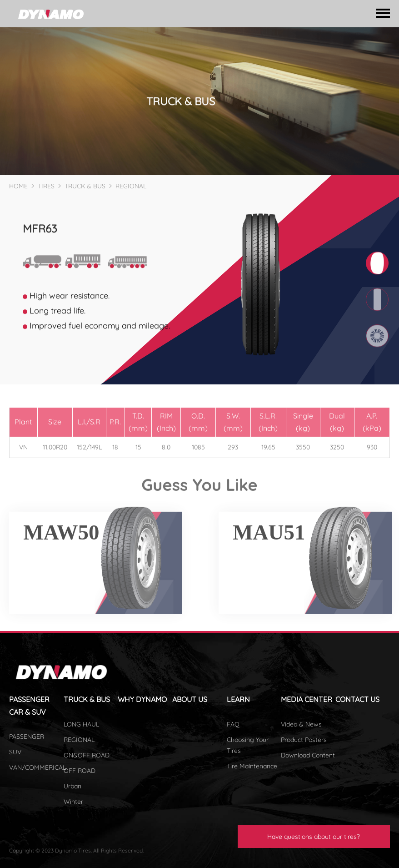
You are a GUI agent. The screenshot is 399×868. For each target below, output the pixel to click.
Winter (73, 802)
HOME (18, 186)
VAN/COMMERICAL (37, 767)
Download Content (308, 755)
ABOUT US (190, 699)
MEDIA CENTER (307, 699)
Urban (72, 786)
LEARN (238, 699)
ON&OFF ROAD (87, 755)
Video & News (301, 724)
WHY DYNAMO (142, 699)
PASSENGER (27, 737)
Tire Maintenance (252, 766)
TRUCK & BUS (85, 186)
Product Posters (304, 740)
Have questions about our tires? (314, 837)
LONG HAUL (81, 724)
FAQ (233, 724)
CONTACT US (357, 699)
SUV (15, 752)
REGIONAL (131, 186)
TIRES (46, 186)
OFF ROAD (80, 771)
